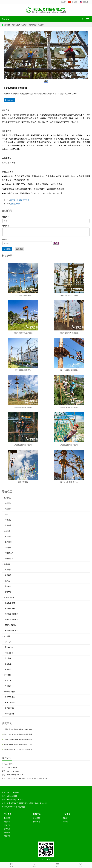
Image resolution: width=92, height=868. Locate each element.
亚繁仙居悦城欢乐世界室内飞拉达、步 (18, 744)
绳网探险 (33, 25)
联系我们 (66, 822)
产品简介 (24, 25)
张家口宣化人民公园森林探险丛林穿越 (18, 734)
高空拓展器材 (10, 608)
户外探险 (7, 636)
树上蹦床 (8, 509)
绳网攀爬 (8, 575)
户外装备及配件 (10, 692)
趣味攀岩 (8, 592)
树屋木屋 (8, 680)
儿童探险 (7, 564)
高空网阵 (41, 25)
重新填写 (20, 249)
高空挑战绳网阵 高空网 (23, 408)
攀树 (6, 514)
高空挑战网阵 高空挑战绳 (69, 296)
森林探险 (7, 498)
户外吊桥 (8, 686)
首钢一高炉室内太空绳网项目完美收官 (18, 750)
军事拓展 (7, 829)
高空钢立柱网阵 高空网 (69, 445)
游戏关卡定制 (10, 703)
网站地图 (21, 807)
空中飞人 (8, 642)
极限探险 (7, 836)
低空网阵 (8, 542)
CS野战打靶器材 (11, 625)
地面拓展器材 (10, 603)
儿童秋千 (8, 586)
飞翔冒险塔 (9, 553)
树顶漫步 (8, 520)
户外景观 (7, 675)
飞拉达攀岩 (9, 653)
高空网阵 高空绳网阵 (23, 296)
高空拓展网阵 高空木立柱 (23, 333)
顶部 (80, 865)
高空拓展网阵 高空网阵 (69, 408)
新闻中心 (37, 814)
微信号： (6, 217)
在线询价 (9, 100)
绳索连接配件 (10, 714)
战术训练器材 (9, 597)
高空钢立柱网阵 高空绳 (69, 482)
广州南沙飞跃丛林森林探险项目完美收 (18, 729)
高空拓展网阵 (15, 204)
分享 (11, 865)
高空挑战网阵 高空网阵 (69, 370)
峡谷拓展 (8, 664)
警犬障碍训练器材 (11, 631)
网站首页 (15, 25)
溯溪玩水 (8, 669)
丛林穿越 (8, 503)
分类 (57, 865)
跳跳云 (7, 581)
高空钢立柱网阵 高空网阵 (20, 200)
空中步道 (8, 548)
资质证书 (66, 818)
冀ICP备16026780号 (9, 807)
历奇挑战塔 (9, 559)
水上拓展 (8, 658)
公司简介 (66, 814)
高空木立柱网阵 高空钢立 (69, 333)
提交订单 (7, 249)
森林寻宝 (8, 525)
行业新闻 (36, 822)
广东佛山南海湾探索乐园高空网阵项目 (18, 739)
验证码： (6, 239)
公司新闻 (36, 818)
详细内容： (7, 226)
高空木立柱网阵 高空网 (23, 445)
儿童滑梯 (8, 570)
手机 (34, 865)
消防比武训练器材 (11, 620)
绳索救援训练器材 (11, 614)
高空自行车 (9, 647)
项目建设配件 (10, 708)
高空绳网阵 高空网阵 (23, 370)
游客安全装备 (10, 697)
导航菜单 (6, 19)
